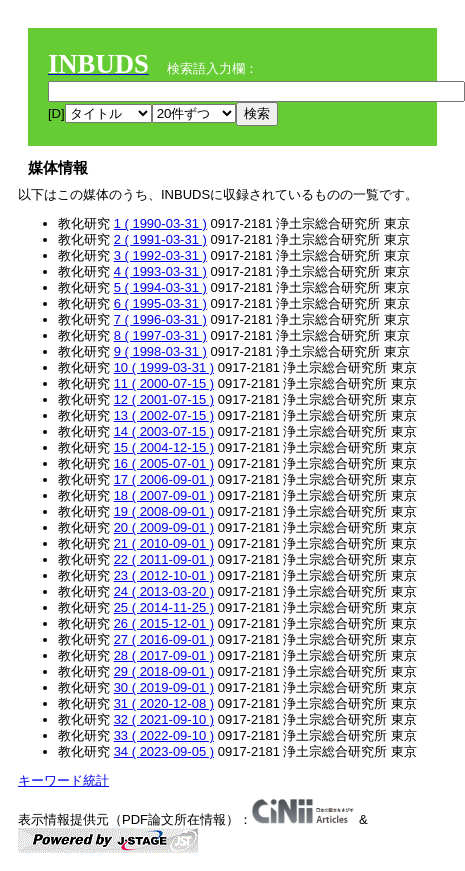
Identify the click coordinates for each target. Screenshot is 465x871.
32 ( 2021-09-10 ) (164, 719)
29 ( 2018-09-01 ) (164, 671)
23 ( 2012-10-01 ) (164, 575)
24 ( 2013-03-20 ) (164, 591)
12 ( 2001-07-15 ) (164, 399)
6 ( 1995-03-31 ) (160, 303)
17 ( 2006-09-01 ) (164, 479)
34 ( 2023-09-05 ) (164, 751)
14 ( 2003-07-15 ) (164, 431)
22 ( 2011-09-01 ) (164, 559)
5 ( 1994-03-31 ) (160, 287)
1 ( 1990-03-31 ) (160, 223)
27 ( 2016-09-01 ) (164, 639)
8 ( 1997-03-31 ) (160, 335)
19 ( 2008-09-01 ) (164, 511)
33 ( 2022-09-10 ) (164, 735)
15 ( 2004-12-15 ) (164, 447)
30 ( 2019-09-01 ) (164, 687)
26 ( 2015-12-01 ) (164, 623)
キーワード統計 (63, 780)
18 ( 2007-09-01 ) (164, 495)
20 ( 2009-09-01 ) (164, 527)
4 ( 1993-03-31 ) (160, 271)
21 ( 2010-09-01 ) (164, 543)
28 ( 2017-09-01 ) (164, 655)
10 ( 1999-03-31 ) (164, 367)
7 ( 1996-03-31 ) (160, 319)
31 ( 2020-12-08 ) (164, 703)
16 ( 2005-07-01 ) (164, 463)
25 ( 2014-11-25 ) (164, 607)
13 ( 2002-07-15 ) (164, 415)
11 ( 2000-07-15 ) (164, 383)
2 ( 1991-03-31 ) (160, 239)
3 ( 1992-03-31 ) (160, 255)
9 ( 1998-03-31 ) (160, 351)
